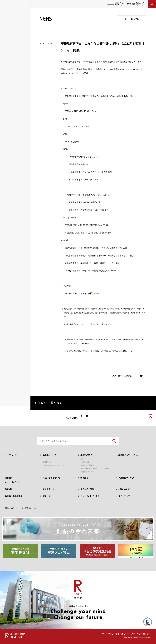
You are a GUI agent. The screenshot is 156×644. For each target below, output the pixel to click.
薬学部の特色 (86, 455)
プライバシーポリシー (141, 634)
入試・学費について (51, 478)
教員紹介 (84, 478)
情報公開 (47, 497)
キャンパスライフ (13, 483)
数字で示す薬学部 (87, 466)
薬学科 (83, 459)
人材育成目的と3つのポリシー (54, 466)
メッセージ (47, 459)
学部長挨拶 (47, 462)
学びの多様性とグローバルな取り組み (95, 469)
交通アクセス (49, 490)
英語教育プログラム (88, 472)
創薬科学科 (85, 462)
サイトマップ (124, 497)
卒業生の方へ (11, 508)
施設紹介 (9, 490)
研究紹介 (9, 478)
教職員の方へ (30, 508)
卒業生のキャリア (126, 478)
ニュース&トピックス (90, 497)
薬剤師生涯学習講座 (14, 497)
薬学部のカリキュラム (128, 455)
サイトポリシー (122, 634)
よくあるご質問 (87, 490)
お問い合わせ (124, 490)
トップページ (11, 455)
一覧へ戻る (134, 19)
